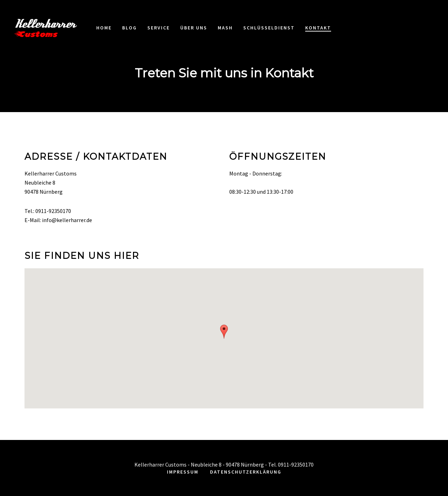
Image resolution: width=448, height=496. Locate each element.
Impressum (183, 472)
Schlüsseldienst (269, 28)
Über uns (194, 28)
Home (104, 28)
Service (159, 28)
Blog (129, 28)
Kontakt (318, 28)
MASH (225, 28)
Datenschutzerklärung (246, 472)
